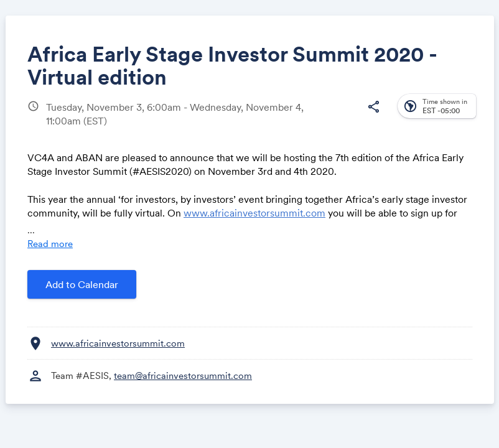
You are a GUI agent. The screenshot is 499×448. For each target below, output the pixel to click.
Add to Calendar (82, 284)
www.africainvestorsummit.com (254, 213)
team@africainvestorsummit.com (183, 376)
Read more (50, 244)
